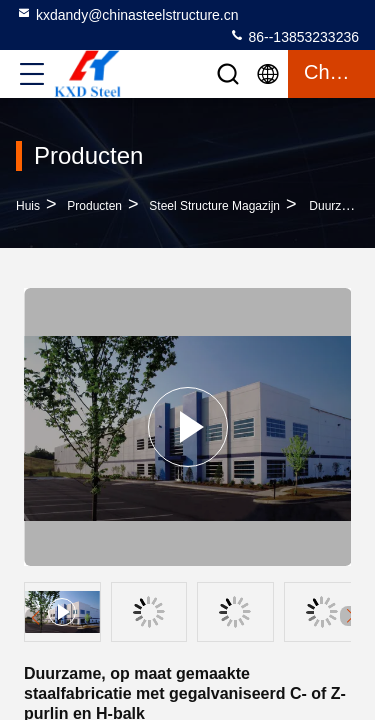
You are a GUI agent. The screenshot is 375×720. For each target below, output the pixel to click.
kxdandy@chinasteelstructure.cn (127, 14)
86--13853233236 (294, 36)
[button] (350, 616)
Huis (28, 206)
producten (94, 206)
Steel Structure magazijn (214, 206)
